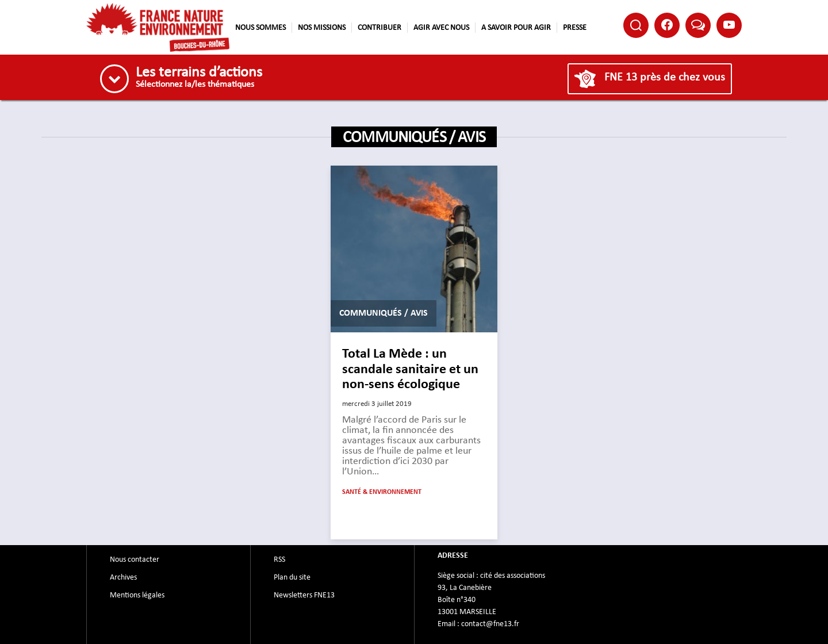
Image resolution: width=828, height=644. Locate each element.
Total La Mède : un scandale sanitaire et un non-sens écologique (410, 369)
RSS (279, 559)
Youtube (729, 25)
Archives (123, 577)
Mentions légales (137, 595)
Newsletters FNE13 (304, 595)
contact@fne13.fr (490, 624)
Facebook (667, 25)
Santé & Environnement (382, 492)
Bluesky (698, 24)
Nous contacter (135, 559)
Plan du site (292, 577)
